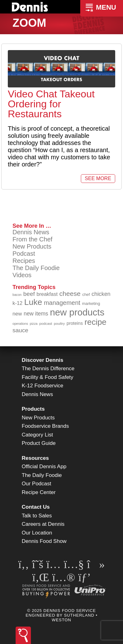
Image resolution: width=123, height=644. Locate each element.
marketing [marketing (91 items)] (91, 303)
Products (33, 409)
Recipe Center (39, 492)
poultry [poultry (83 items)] (59, 323)
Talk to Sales (37, 516)
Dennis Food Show (44, 541)
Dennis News (31, 232)
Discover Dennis (43, 360)
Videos (22, 275)
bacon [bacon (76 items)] (17, 295)
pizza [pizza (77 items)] (34, 324)
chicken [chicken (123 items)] (101, 294)
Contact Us (36, 507)
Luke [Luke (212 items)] (33, 302)
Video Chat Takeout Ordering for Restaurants (51, 104)
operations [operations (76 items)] (20, 324)
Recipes (24, 261)
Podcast (24, 254)
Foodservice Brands (45, 426)
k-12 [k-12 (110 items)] (17, 303)
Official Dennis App (44, 467)
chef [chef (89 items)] (86, 294)
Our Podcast (37, 484)
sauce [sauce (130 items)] (20, 330)
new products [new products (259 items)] (77, 312)
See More (98, 178)
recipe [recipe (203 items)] (96, 322)
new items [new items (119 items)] (36, 314)
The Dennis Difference (48, 369)
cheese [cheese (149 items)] (70, 294)
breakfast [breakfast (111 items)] (47, 294)
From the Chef (32, 239)
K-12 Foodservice (43, 386)
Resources (35, 458)
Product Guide (39, 443)
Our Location (37, 533)
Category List (37, 435)
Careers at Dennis (43, 524)
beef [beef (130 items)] (29, 294)
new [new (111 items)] (17, 314)
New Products (32, 246)
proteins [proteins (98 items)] (75, 323)
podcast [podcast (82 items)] (46, 323)
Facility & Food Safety (48, 377)
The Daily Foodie (36, 268)
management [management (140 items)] (62, 303)
